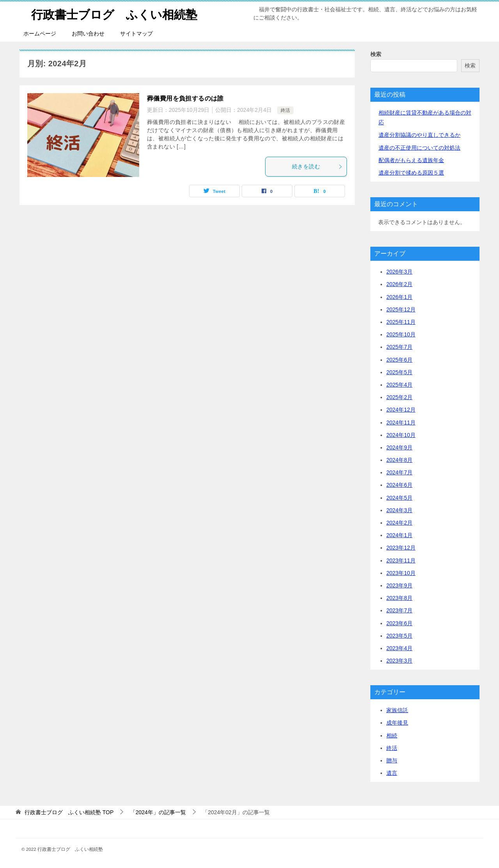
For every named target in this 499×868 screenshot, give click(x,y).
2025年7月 (399, 347)
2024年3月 (399, 510)
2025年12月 (401, 309)
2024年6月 (399, 485)
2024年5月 (399, 498)
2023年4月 (399, 648)
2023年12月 (401, 548)
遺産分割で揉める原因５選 (411, 173)
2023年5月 (399, 636)
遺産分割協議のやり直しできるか (419, 135)
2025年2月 (399, 397)
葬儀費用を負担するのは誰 (185, 98)
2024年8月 (399, 460)
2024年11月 (401, 423)
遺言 (392, 773)
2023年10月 (401, 573)
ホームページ (40, 34)
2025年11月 (401, 322)
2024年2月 (399, 523)
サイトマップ (136, 34)
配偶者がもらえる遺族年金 (411, 160)
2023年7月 (399, 610)
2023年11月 (401, 560)
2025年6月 (399, 360)
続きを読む (317, 166)
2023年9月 (399, 585)
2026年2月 (399, 284)
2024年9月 (399, 447)
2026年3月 (399, 272)
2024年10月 (401, 435)
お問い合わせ (88, 34)
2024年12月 (401, 410)
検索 (376, 54)
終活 (285, 110)
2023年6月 (399, 623)
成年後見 (397, 723)
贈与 (392, 760)
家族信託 (397, 710)
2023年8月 (399, 598)
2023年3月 (399, 661)
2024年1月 (399, 535)
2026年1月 (399, 297)
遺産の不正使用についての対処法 (419, 148)
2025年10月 (401, 334)
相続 (392, 735)
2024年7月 (399, 472)
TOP (69, 812)
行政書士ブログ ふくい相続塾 (114, 13)
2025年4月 (399, 385)
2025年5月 (399, 372)
